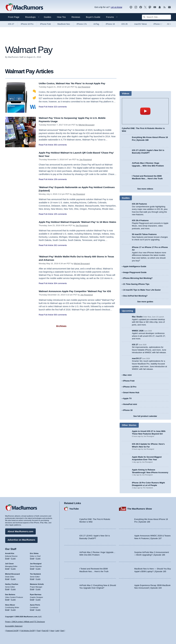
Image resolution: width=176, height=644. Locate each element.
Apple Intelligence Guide (135, 266)
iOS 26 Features (139, 204)
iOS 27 (11, 24)
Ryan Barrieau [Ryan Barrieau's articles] (36, 594)
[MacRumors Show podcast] (131, 7)
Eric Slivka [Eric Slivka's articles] (34, 553)
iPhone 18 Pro (27, 24)
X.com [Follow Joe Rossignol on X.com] (38, 568)
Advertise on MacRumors (21, 539)
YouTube (74, 508)
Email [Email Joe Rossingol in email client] (32, 568)
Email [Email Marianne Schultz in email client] (32, 588)
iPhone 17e (82, 24)
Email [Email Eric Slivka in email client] (32, 558)
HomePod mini (130, 404)
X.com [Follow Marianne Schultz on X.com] (38, 588)
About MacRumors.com (20, 531)
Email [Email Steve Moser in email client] (7, 609)
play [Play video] (145, 111)
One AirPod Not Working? (135, 296)
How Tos (61, 17)
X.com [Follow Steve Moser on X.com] (13, 609)
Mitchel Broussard (86, 125)
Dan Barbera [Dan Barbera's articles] (10, 594)
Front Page (14, 17)
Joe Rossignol (84, 87)
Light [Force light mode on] (57, 631)
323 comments (60, 107)
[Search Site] (156, 17)
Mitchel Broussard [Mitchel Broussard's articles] (13, 573)
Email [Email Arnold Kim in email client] (7, 558)
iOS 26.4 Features (140, 220)
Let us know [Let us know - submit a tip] (116, 7)
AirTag (96, 24)
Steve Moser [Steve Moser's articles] (10, 604)
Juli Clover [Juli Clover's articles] (9, 563)
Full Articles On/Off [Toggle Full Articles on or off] (28, 631)
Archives (61, 326)
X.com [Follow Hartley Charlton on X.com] (13, 588)
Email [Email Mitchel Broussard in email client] (7, 578)
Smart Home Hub (131, 393)
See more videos (145, 189)
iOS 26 (125, 24)
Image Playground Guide (135, 272)
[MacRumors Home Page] (24, 7)
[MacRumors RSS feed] (165, 7)
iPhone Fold (45, 24)
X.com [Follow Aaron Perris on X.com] (38, 609)
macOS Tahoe (141, 24)
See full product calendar (145, 416)
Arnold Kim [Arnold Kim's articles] (10, 553)
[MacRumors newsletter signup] (169, 7)
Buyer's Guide (93, 17)
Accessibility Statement (14, 626)
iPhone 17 (158, 24)
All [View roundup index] (169, 24)
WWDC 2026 (138, 331)
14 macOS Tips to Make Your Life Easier (142, 290)
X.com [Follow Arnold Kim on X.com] (13, 558)
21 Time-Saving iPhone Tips (136, 284)
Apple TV (127, 398)
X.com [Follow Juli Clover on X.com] (13, 568)
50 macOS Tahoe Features (144, 234)
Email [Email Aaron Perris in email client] (32, 609)
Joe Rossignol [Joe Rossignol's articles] (36, 563)
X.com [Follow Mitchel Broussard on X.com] (13, 578)
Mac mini (127, 375)
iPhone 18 (110, 24)
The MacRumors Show (140, 508)
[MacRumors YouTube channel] (155, 7)
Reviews (76, 17)
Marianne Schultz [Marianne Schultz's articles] (37, 583)
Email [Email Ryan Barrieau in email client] (32, 599)
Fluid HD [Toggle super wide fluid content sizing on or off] (45, 631)
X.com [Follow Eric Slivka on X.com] (38, 558)
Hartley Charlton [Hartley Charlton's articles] (12, 583)
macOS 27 (137, 358)
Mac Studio (137, 317)
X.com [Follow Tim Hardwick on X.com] (38, 578)
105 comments (60, 214)
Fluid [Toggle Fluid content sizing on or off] (39, 631)
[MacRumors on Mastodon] (150, 7)
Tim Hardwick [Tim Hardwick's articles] (35, 573)
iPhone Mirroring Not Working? (138, 278)
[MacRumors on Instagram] (136, 7)
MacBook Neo (64, 24)
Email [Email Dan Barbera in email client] (7, 599)
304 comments (60, 283)
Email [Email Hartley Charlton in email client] (7, 588)
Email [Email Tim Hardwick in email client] (32, 578)
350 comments (60, 145)
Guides (48, 17)
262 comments (60, 249)
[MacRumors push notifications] (160, 7)
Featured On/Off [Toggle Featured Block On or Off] (12, 631)
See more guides (145, 302)
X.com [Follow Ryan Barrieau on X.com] (38, 599)
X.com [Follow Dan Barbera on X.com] (13, 599)
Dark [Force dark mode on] (62, 631)
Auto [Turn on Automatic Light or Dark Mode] (52, 631)
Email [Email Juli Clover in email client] (7, 568)
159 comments (60, 179)
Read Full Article (46, 107)
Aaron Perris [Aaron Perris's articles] (35, 604)
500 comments (60, 318)
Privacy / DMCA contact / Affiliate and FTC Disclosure (25, 622)
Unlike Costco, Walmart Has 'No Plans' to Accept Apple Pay (75, 83)
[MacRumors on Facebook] (141, 7)
